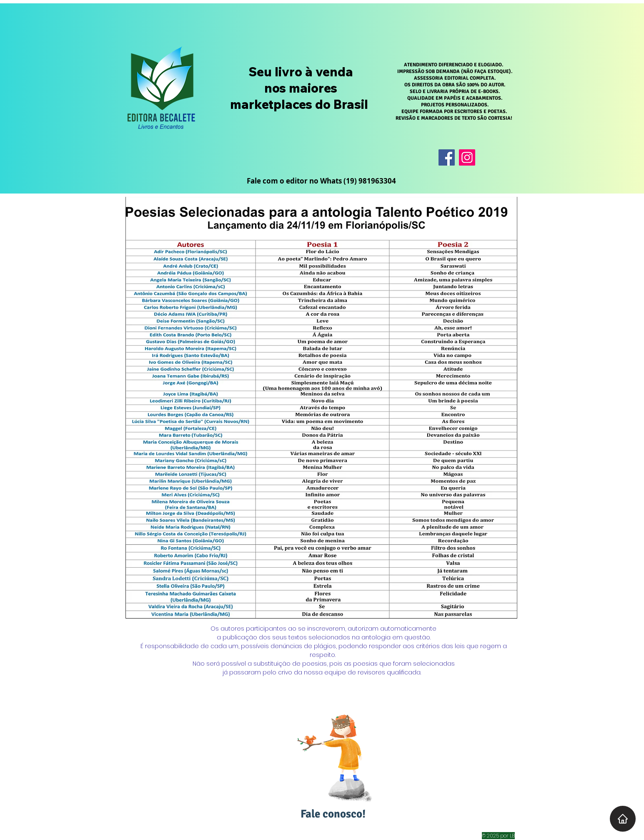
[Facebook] (447, 157)
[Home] (623, 819)
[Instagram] (467, 157)
